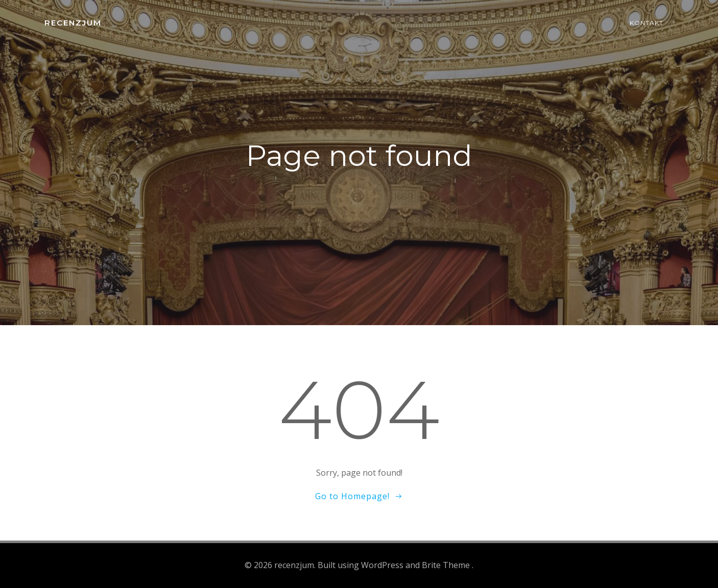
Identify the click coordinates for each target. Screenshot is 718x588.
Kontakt (647, 23)
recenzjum (73, 23)
